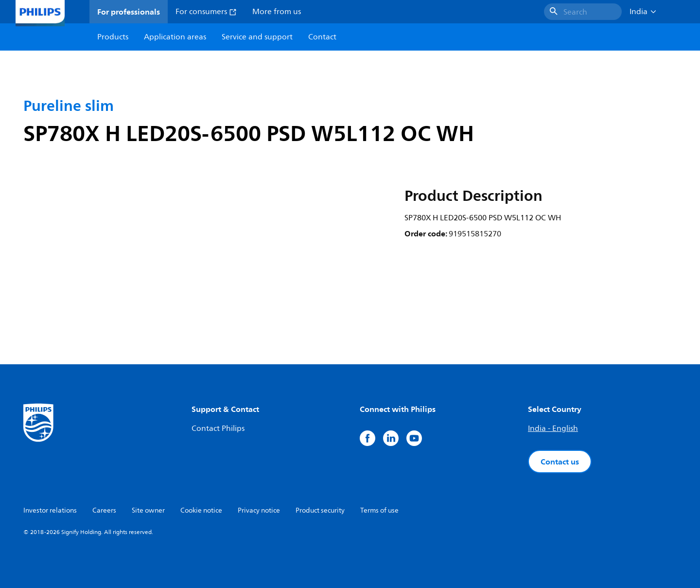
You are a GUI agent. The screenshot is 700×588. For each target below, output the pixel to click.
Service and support (257, 37)
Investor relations (50, 510)
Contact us (560, 462)
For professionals (129, 12)
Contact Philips (218, 428)
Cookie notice (201, 510)
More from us (277, 12)
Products (113, 37)
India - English (553, 428)
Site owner (148, 510)
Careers (104, 510)
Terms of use (379, 510)
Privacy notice (259, 510)
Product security (320, 510)
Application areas (175, 37)
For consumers (206, 12)
